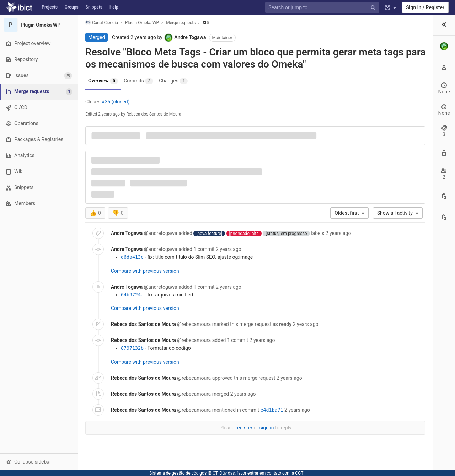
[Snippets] (39, 188)
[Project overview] (39, 44)
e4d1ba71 (272, 410)
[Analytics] (39, 156)
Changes (173, 81)
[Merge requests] (40, 92)
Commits (138, 81)
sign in (267, 428)
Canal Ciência (102, 23)
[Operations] (39, 124)
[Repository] (39, 60)
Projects (50, 7)
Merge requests (181, 23)
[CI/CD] (39, 108)
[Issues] (39, 76)
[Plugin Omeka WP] (39, 25)
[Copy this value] (444, 196)
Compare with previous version (145, 271)
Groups (72, 7)
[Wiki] (39, 172)
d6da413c (132, 257)
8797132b (132, 348)
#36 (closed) (116, 102)
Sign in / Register (425, 7)
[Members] (39, 204)
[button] (39, 462)
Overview (103, 81)
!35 (206, 23)
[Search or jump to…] (323, 8)
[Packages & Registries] (39, 140)
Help (114, 7)
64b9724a (132, 295)
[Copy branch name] (444, 217)
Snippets (94, 7)
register (244, 428)
